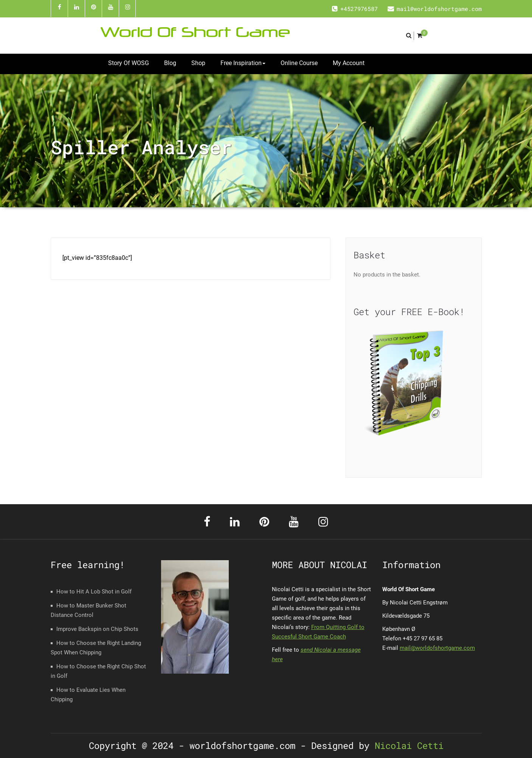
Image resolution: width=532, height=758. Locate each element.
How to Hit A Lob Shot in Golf (94, 592)
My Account (349, 63)
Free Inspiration (243, 63)
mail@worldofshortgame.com (437, 648)
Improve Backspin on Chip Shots (97, 629)
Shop (198, 63)
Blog (170, 63)
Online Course (299, 63)
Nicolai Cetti (406, 746)
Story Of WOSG (129, 63)
